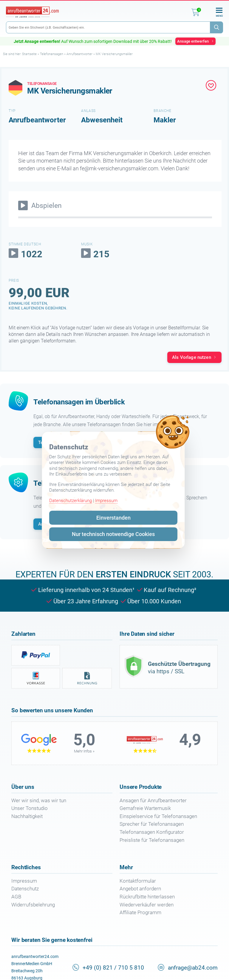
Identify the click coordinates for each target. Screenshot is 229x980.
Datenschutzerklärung (71, 501)
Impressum (106, 501)
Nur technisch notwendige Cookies (113, 534)
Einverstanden (113, 518)
